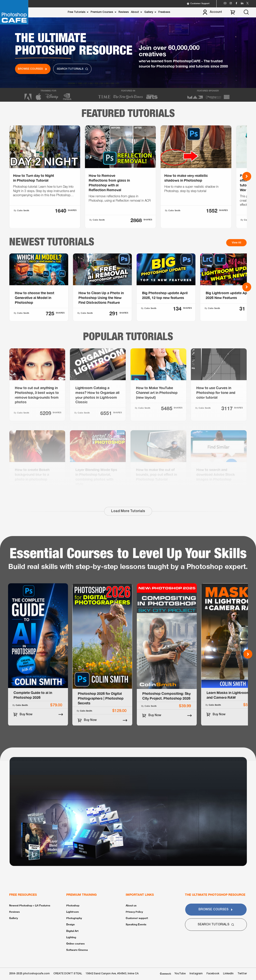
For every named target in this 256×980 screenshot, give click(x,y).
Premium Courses (102, 12)
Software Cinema (77, 950)
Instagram (196, 974)
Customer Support (198, 4)
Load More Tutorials (128, 511)
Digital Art (72, 931)
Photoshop (73, 905)
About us (131, 905)
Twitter (242, 974)
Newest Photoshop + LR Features (30, 905)
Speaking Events (136, 924)
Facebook (213, 974)
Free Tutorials (77, 12)
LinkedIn (228, 974)
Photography (74, 918)
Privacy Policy (134, 912)
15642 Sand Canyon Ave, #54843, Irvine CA (112, 974)
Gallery (149, 12)
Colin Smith (23, 434)
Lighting (71, 937)
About (135, 12)
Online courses (75, 944)
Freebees (164, 12)
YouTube (180, 974)
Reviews (124, 12)
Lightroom (73, 912)
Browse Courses (33, 69)
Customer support (137, 918)
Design (70, 924)
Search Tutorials (72, 69)
